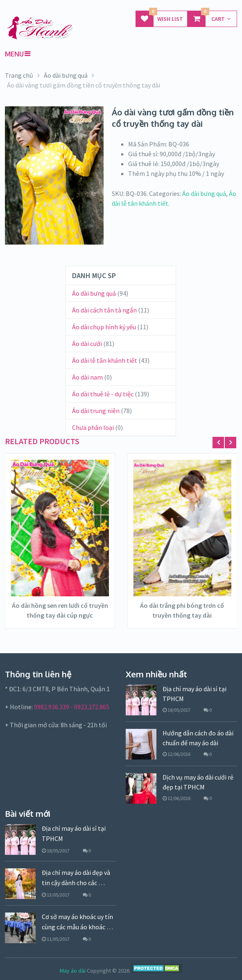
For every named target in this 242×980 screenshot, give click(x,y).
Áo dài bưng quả (204, 193)
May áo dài (73, 971)
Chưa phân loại (93, 427)
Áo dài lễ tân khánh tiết (105, 360)
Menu (14, 54)
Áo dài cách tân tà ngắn (104, 310)
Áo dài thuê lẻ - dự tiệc (103, 394)
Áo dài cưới (87, 344)
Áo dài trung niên (96, 411)
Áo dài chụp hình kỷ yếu (104, 327)
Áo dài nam (87, 377)
